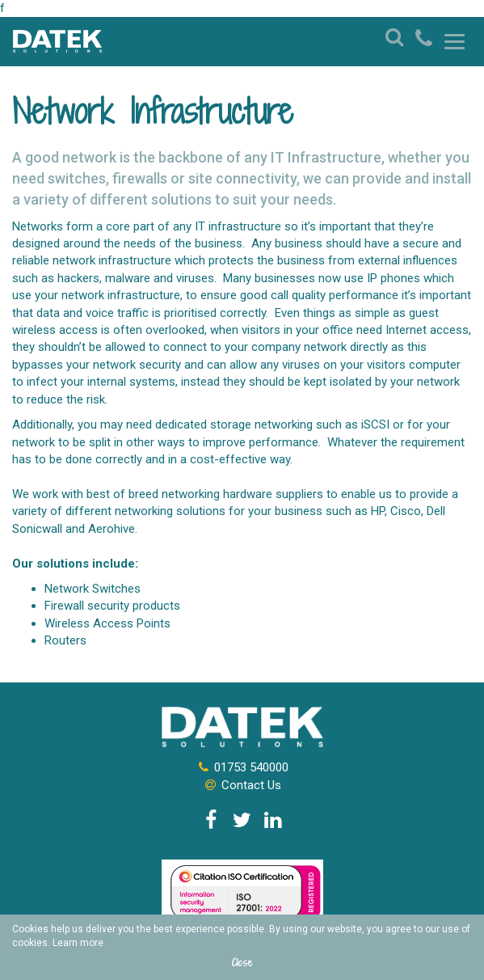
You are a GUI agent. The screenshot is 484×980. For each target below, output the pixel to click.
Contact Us (242, 785)
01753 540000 (242, 767)
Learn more (78, 943)
